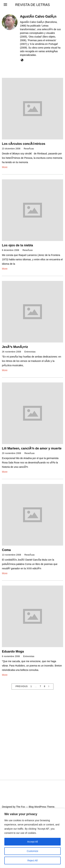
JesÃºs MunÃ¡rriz (15, 347)
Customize (32, 851)
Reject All (32, 860)
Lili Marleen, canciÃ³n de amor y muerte (32, 448)
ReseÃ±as (29, 149)
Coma (6, 550)
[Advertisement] (32, 732)
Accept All (32, 842)
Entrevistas (30, 352)
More (5, 167)
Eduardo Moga (13, 651)
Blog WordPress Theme (42, 807)
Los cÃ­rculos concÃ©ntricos (24, 144)
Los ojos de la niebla (17, 245)
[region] (32, 838)
